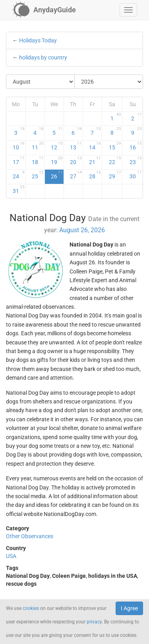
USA (11, 556)
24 (19, 175)
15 (115, 146)
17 (19, 161)
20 (76, 161)
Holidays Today (38, 40)
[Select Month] (41, 82)
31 (19, 189)
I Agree (129, 608)
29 (115, 175)
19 (57, 161)
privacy (94, 622)
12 (57, 146)
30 (136, 175)
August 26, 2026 (82, 230)
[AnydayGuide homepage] (44, 10)
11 (38, 146)
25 (38, 175)
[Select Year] (109, 82)
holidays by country (43, 57)
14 (95, 146)
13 (76, 146)
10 (19, 146)
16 (136, 146)
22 (115, 161)
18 (38, 161)
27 (76, 175)
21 (95, 161)
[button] (128, 10)
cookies (31, 608)
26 (57, 175)
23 (136, 161)
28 (95, 175)
